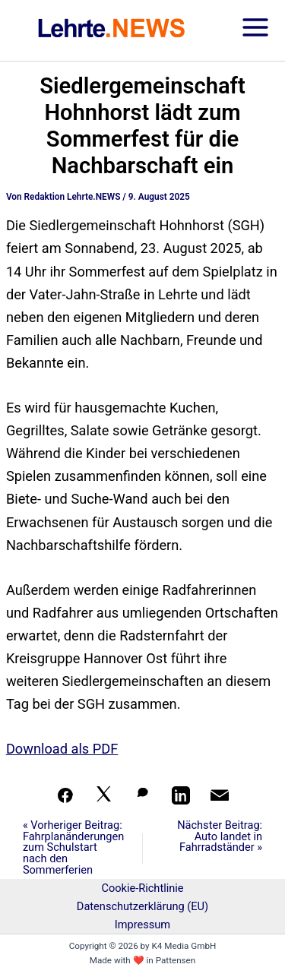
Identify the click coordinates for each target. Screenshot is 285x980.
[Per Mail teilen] (220, 795)
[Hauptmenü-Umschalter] (255, 31)
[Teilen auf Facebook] (65, 795)
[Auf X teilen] (104, 795)
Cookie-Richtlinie (142, 888)
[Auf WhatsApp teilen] (143, 795)
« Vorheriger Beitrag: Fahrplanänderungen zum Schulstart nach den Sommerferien (73, 847)
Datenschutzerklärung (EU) (142, 906)
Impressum (142, 925)
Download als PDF (62, 749)
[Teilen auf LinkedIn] (181, 795)
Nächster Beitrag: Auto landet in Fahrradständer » (220, 836)
